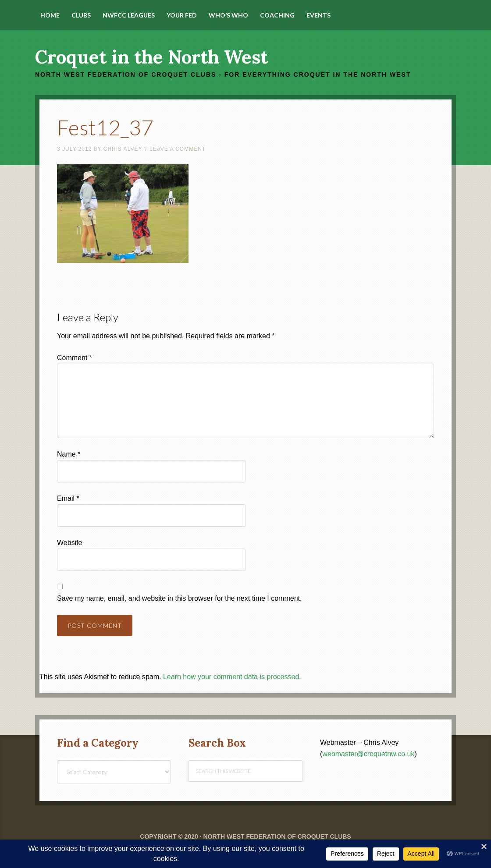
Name (69, 454)
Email (68, 498)
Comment (75, 358)
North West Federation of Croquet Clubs (277, 836)
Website (70, 543)
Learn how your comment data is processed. (232, 677)
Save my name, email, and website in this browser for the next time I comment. (179, 598)
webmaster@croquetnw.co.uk (368, 754)
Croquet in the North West (151, 57)
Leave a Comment (178, 149)
